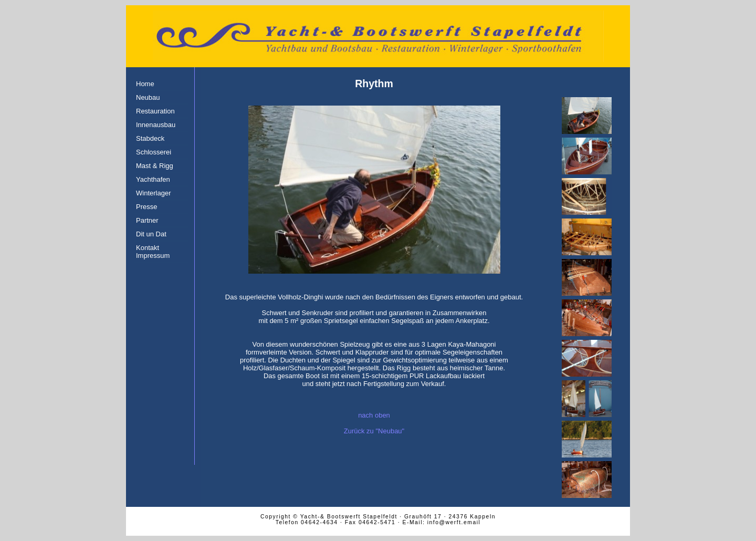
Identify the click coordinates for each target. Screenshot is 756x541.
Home (145, 84)
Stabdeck (150, 138)
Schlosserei (154, 152)
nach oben (374, 415)
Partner (147, 220)
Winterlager (153, 193)
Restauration (155, 111)
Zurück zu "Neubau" (374, 431)
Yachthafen (153, 179)
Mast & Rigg (155, 166)
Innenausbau (156, 125)
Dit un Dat (151, 234)
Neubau (148, 97)
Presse (146, 207)
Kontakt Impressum (153, 252)
